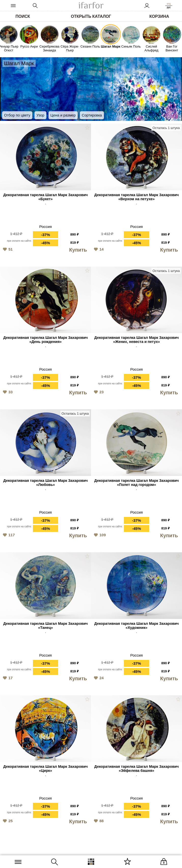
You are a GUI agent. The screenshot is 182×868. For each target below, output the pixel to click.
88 (98, 820)
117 (8, 534)
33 (7, 392)
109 (99, 534)
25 (7, 820)
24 (98, 677)
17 (7, 677)
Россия (45, 227)
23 (98, 392)
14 (98, 249)
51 (7, 249)
